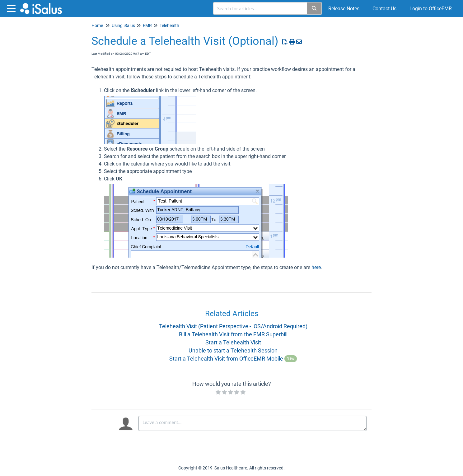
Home (97, 26)
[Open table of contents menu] (12, 8)
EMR (147, 26)
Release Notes (344, 9)
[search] (260, 8)
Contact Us (384, 9)
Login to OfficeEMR (431, 9)
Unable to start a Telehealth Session (233, 350)
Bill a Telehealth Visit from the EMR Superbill (233, 334)
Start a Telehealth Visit (233, 342)
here (316, 267)
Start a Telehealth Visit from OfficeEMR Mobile (233, 359)
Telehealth (169, 26)
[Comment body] (253, 423)
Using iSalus (123, 26)
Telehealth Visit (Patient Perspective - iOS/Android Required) (233, 326)
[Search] (314, 8)
